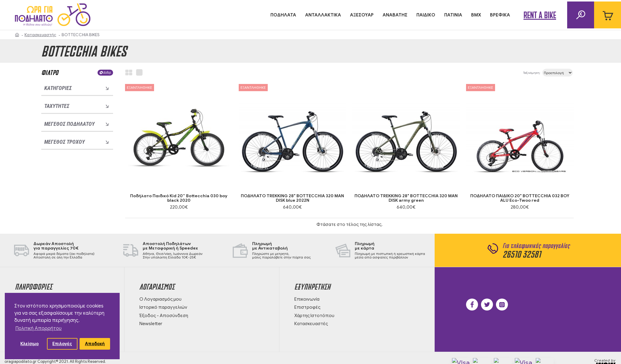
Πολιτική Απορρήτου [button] (38, 328)
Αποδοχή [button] (95, 344)
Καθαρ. (107, 72)
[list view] (139, 73)
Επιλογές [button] (62, 344)
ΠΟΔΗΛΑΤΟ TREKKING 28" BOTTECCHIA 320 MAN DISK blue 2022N (292, 198)
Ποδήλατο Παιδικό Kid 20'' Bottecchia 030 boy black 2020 (179, 198)
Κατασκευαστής (40, 35)
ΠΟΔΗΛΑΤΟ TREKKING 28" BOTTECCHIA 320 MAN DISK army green (406, 198)
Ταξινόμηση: (512, 73)
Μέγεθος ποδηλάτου (69, 124)
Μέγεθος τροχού (64, 142)
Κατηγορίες (58, 88)
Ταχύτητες (57, 106)
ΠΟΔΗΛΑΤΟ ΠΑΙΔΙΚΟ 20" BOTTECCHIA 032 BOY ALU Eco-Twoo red (520, 198)
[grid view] (129, 73)
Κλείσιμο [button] (29, 344)
